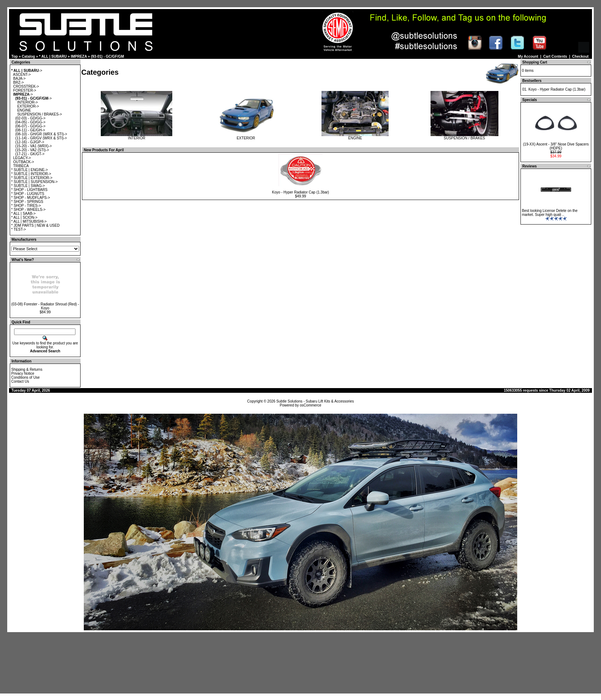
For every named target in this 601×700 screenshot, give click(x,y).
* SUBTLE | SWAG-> (28, 186)
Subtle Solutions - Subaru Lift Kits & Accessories (315, 401)
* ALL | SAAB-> (23, 214)
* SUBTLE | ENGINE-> (29, 170)
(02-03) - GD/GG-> (30, 118)
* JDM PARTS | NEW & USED (35, 225)
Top (15, 56)
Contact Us (20, 381)
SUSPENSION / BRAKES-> (40, 114)
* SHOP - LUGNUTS (28, 194)
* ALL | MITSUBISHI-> (29, 221)
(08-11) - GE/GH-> (30, 130)
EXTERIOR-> (28, 106)
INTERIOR (137, 136)
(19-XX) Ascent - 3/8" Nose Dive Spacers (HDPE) (556, 146)
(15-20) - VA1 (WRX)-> (33, 146)
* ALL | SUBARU (53, 56)
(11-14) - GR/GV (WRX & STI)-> (41, 138)
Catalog (28, 56)
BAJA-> (20, 79)
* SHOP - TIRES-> (26, 206)
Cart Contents (555, 56)
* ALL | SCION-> (24, 218)
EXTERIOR (246, 136)
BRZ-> (19, 82)
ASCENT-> (22, 75)
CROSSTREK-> (26, 86)
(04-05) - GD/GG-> (30, 122)
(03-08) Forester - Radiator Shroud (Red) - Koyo (45, 306)
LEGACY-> (22, 158)
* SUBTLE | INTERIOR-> (31, 174)
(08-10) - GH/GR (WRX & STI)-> (41, 134)
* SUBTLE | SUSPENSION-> (34, 182)
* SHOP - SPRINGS (27, 202)
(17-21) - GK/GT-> (30, 154)
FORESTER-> (25, 90)
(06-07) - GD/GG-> (30, 126)
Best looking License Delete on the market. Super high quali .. (550, 213)
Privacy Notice (23, 373)
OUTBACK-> (24, 162)
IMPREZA (79, 56)
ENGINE (24, 110)
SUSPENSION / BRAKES (464, 136)
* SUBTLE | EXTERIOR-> (32, 178)
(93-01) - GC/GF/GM (108, 56)
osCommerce (310, 405)
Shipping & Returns (27, 369)
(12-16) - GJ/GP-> (30, 142)
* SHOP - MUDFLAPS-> (31, 198)
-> (27, 71)
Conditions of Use (25, 377)
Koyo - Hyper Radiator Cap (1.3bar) (300, 192)
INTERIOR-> (28, 102)
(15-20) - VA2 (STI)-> (32, 150)
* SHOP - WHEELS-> (28, 210)
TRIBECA (21, 166)
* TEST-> (19, 229)
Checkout (580, 56)
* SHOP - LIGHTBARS (29, 190)
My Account (528, 56)
